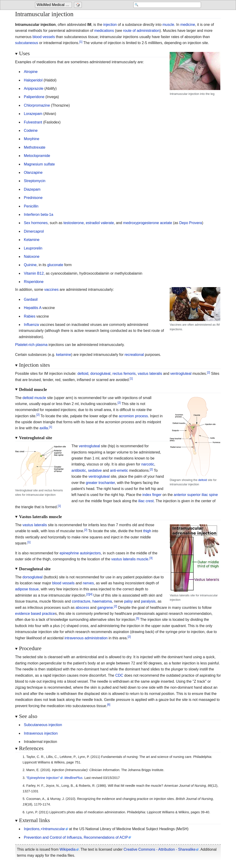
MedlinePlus (74, 778)
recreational (134, 355)
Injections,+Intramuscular (44, 829)
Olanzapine (33, 173)
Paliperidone (34, 97)
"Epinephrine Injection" (43, 778)
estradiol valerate (100, 223)
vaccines (51, 290)
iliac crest (146, 501)
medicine (188, 25)
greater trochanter (100, 483)
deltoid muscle (34, 398)
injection (110, 25)
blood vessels (44, 37)
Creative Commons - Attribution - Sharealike (159, 849)
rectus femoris (124, 374)
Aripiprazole (34, 89)
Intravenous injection (41, 733)
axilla (44, 428)
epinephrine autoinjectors (80, 553)
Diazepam (32, 189)
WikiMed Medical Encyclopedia (54, 5)
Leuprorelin (33, 248)
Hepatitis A (33, 308)
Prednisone (33, 198)
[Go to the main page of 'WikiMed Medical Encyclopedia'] (54, 5)
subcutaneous (27, 43)
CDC (119, 675)
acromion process (133, 416)
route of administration (141, 31)
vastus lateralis (150, 374)
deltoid (83, 374)
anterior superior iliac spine (196, 495)
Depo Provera (191, 223)
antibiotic (79, 470)
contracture (81, 601)
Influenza (31, 325)
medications (104, 31)
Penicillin (31, 206)
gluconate (55, 265)
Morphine (32, 139)
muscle (168, 25)
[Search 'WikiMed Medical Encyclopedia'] (164, 5)
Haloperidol (33, 80)
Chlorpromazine (37, 105)
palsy (128, 601)
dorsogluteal (100, 374)
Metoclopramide (37, 156)
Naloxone (32, 257)
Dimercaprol (34, 231)
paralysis (148, 601)
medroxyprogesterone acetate (148, 223)
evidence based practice (35, 614)
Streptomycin (35, 181)
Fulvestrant (33, 122)
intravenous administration (86, 638)
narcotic (148, 464)
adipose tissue (27, 589)
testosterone (74, 223)
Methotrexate (35, 147)
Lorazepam (33, 114)
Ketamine (32, 240)
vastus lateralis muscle (130, 559)
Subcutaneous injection (43, 725)
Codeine (31, 131)
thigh (147, 531)
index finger (152, 495)
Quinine (30, 265)
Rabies (30, 316)
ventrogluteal (181, 374)
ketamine (63, 355)
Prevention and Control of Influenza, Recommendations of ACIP (76, 837)
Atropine (31, 72)
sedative (95, 470)
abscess (82, 608)
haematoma (102, 601)
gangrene (105, 608)
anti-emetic (119, 470)
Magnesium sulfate (39, 164)
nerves (88, 583)
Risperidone (34, 282)
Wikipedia (68, 849)
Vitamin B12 (34, 273)
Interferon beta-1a (39, 215)
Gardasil (31, 299)
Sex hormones (36, 223)
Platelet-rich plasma (31, 345)
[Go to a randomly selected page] (78, 5)
